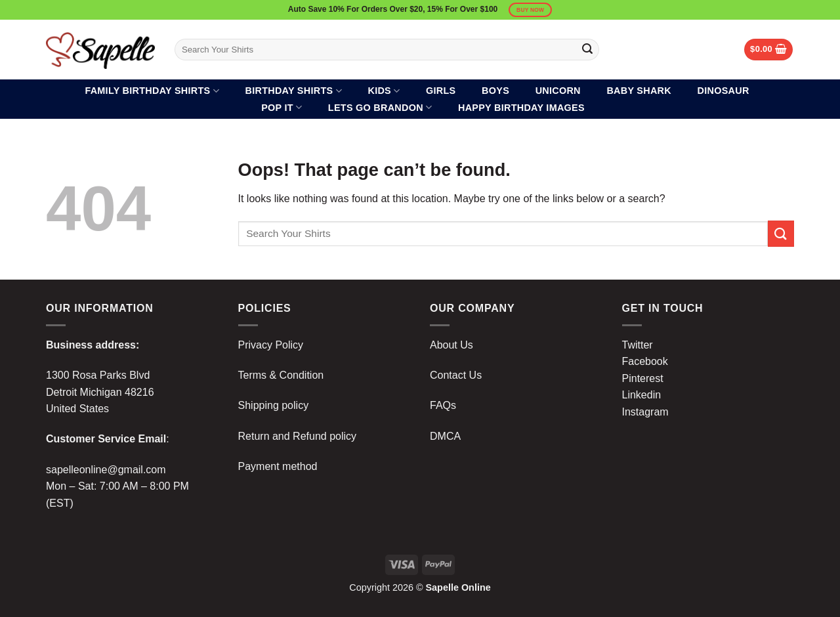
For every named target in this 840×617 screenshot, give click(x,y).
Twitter (638, 345)
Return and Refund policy (298, 436)
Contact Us (456, 375)
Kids (384, 91)
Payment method (278, 466)
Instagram (645, 412)
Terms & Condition (281, 375)
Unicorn (558, 91)
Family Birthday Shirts (152, 91)
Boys (495, 91)
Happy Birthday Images (521, 108)
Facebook (645, 361)
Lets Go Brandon (380, 107)
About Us (451, 345)
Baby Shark (639, 91)
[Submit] (587, 50)
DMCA (445, 436)
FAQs (443, 405)
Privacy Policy (271, 345)
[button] (768, 50)
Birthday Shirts (294, 91)
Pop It (282, 107)
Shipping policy (274, 405)
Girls (441, 91)
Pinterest (643, 378)
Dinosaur (724, 91)
